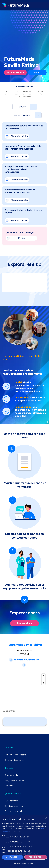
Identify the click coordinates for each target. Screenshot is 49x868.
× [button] (46, 818)
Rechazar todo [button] (36, 857)
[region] (25, 693)
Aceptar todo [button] (13, 857)
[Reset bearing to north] (43, 683)
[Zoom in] (43, 675)
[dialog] (25, 842)
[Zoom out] (43, 679)
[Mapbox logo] (9, 711)
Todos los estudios (15, 72)
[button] (44, 5)
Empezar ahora (25, 623)
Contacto (37, 72)
